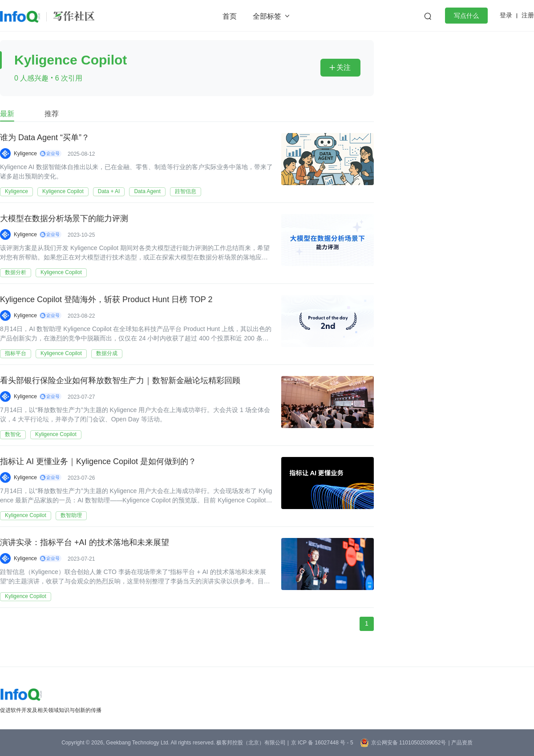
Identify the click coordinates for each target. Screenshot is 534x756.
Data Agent (147, 191)
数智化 (13, 434)
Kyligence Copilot (63, 191)
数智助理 (71, 515)
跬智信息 (186, 191)
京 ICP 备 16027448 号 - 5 (322, 743)
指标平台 (16, 353)
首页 (230, 16)
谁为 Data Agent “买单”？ (45, 137)
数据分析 (16, 272)
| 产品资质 (460, 743)
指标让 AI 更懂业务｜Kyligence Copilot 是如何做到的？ (98, 461)
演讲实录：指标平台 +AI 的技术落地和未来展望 (85, 542)
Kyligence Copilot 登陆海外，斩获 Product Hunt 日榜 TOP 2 (106, 299)
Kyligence (25, 154)
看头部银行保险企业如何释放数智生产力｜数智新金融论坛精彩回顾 (120, 380)
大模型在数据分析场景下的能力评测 (64, 218)
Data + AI (109, 191)
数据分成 (107, 353)
